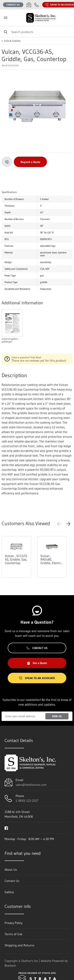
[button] (68, 524)
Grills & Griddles (12, 41)
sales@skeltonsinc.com (31, 785)
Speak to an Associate (37, 678)
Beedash (10, 965)
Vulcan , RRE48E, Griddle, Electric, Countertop (52, 559)
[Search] (37, 32)
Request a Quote (30, 162)
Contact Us (13, 5)
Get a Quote (37, 663)
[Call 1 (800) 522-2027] (37, 5)
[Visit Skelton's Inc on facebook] (6, 828)
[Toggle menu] (6, 18)
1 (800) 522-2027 (27, 801)
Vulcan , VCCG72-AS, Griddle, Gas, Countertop (16, 559)
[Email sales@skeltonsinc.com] (29, 5)
